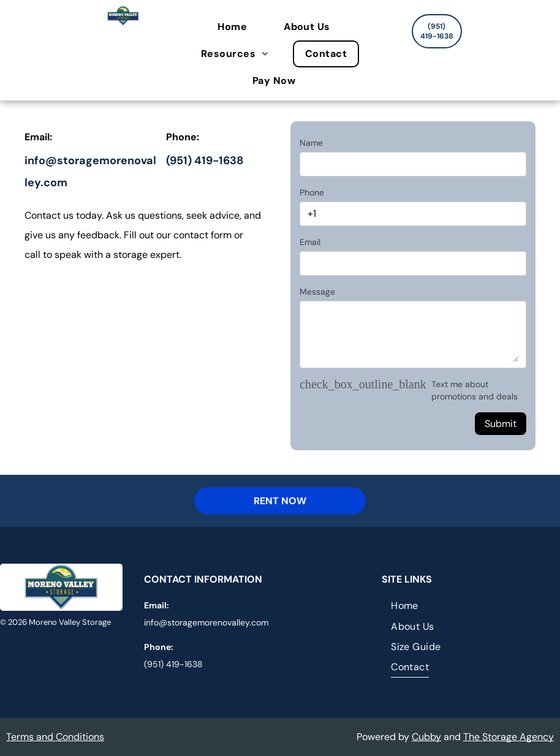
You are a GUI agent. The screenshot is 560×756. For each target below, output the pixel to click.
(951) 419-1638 (205, 161)
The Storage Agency (509, 737)
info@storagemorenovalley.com (206, 622)
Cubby (426, 737)
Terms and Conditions (55, 737)
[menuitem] (238, 27)
